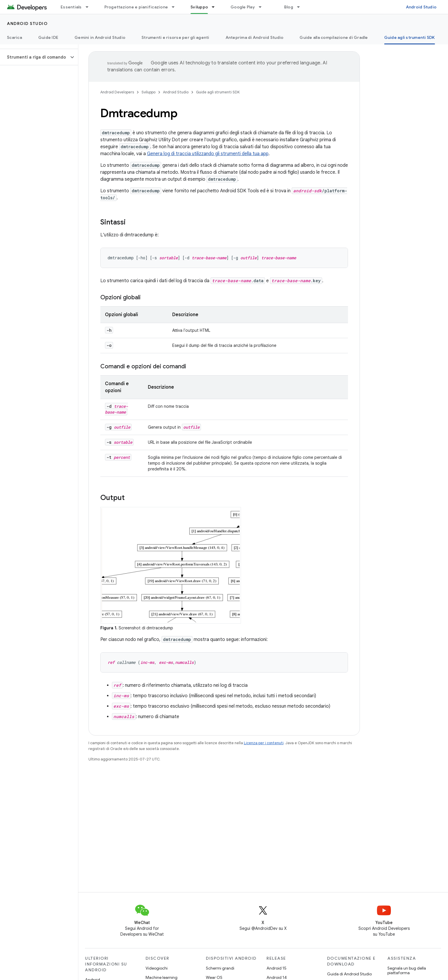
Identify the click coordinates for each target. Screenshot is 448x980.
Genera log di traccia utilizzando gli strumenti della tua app (208, 154)
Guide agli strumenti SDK (218, 92)
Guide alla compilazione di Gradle (334, 37)
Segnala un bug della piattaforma (407, 970)
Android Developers (117, 92)
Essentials (71, 7)
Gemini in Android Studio (100, 37)
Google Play (243, 7)
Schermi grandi (220, 968)
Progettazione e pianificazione (136, 7)
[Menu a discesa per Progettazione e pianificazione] (176, 7)
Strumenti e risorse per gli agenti (175, 37)
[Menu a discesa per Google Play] (263, 7)
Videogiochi (157, 968)
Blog (289, 7)
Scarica (14, 37)
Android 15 (276, 968)
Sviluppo (148, 92)
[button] (34, 57)
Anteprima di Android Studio (255, 37)
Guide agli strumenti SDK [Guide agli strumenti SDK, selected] (410, 37)
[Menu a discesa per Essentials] (90, 7)
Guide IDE (48, 37)
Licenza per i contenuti (264, 743)
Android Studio (421, 7)
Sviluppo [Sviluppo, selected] (199, 7)
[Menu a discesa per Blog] (301, 7)
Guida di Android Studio (349, 974)
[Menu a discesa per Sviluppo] (216, 7)
